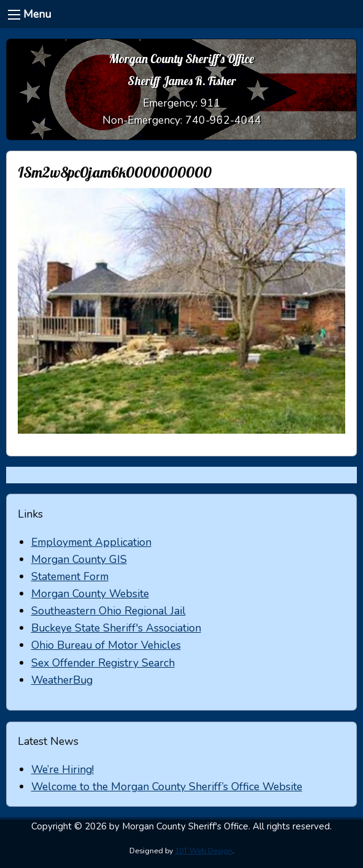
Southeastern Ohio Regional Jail (109, 611)
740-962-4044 (223, 120)
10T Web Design (204, 851)
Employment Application (91, 542)
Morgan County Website (90, 594)
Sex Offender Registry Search (103, 663)
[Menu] (14, 15)
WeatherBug (62, 680)
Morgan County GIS (79, 559)
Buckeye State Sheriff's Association (116, 628)
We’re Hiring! (63, 769)
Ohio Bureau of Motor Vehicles (106, 645)
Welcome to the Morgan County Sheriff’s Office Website (167, 787)
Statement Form (70, 576)
